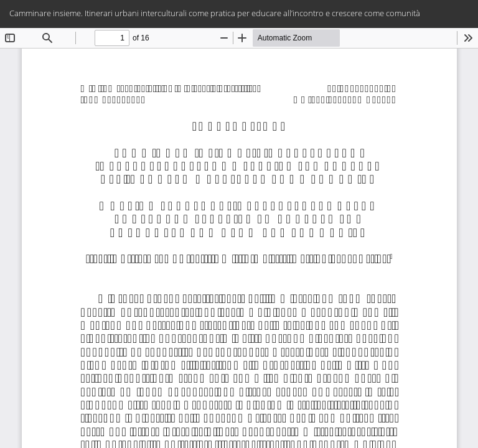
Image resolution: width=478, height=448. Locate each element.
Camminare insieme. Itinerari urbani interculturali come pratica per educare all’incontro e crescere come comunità (215, 13)
